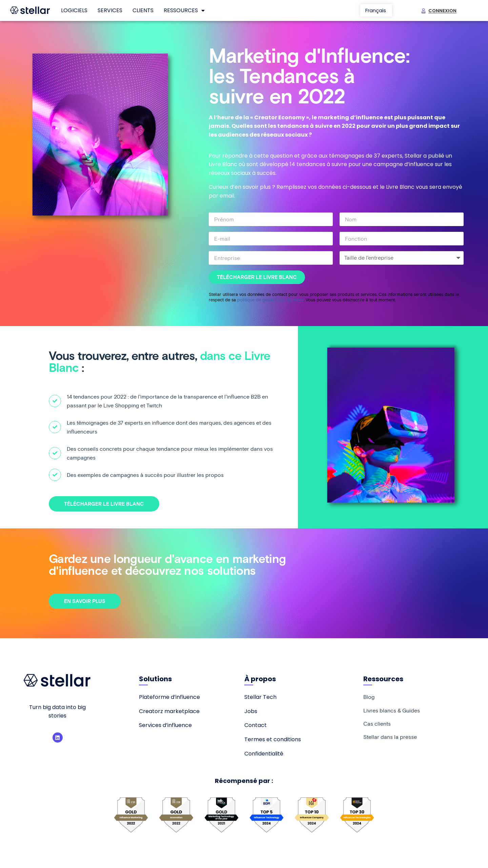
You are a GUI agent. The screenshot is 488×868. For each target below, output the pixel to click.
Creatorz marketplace (169, 711)
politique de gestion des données (270, 300)
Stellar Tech (260, 697)
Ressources (184, 11)
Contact (256, 725)
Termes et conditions (273, 739)
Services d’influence (165, 725)
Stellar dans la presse (390, 738)
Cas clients (377, 724)
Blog (369, 697)
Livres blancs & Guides (392, 711)
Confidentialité (264, 754)
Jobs (251, 711)
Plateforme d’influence (169, 697)
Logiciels (74, 10)
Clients (143, 10)
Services (110, 10)
